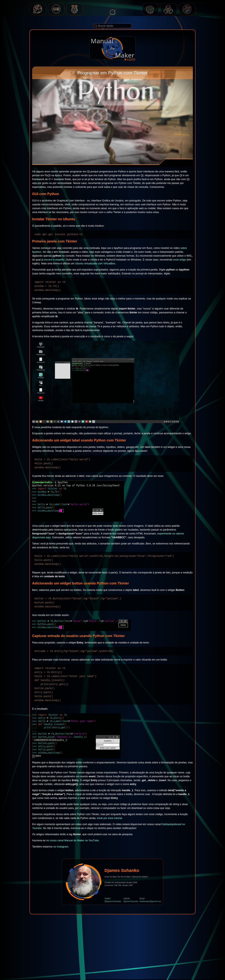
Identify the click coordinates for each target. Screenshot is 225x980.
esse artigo (180, 260)
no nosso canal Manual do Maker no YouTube (72, 840)
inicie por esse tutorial (109, 818)
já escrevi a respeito (53, 260)
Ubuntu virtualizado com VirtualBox (95, 263)
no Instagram (61, 847)
